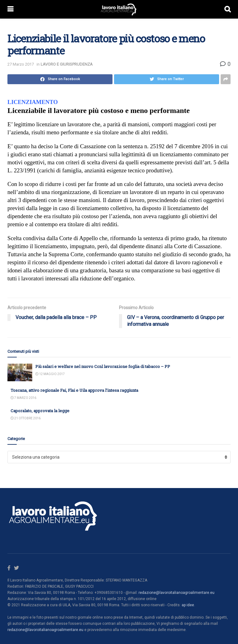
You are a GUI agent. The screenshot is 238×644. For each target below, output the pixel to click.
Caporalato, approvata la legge (40, 411)
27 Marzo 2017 (21, 64)
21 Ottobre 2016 (26, 418)
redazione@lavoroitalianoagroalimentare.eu (176, 593)
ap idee (188, 605)
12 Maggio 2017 (50, 374)
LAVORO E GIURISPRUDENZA (67, 64)
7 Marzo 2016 (23, 398)
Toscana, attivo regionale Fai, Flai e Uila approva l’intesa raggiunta (74, 390)
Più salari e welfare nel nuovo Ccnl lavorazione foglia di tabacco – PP (103, 366)
